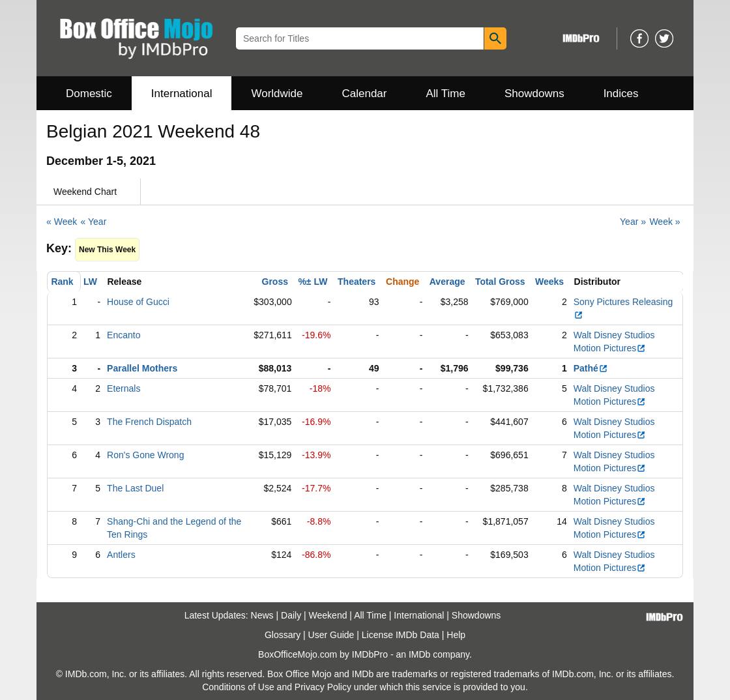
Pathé (591, 368)
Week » (664, 222)
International (182, 94)
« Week (62, 222)
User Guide (331, 635)
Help (456, 635)
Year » (633, 222)
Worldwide (277, 94)
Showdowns (534, 94)
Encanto (124, 335)
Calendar (365, 94)
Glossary (283, 635)
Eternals (124, 388)
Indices (621, 94)
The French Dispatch (149, 422)
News (262, 615)
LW (90, 282)
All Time (446, 94)
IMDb (419, 654)
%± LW (313, 282)
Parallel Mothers (142, 368)
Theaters (357, 282)
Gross (275, 282)
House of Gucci (138, 302)
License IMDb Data (401, 635)
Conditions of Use (238, 687)
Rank (62, 282)
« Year (94, 222)
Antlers (121, 555)
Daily (291, 615)
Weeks (549, 282)
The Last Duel (135, 488)
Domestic (89, 94)
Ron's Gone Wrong (145, 455)
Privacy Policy (323, 687)
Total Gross (500, 282)
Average (447, 282)
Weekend (328, 615)
